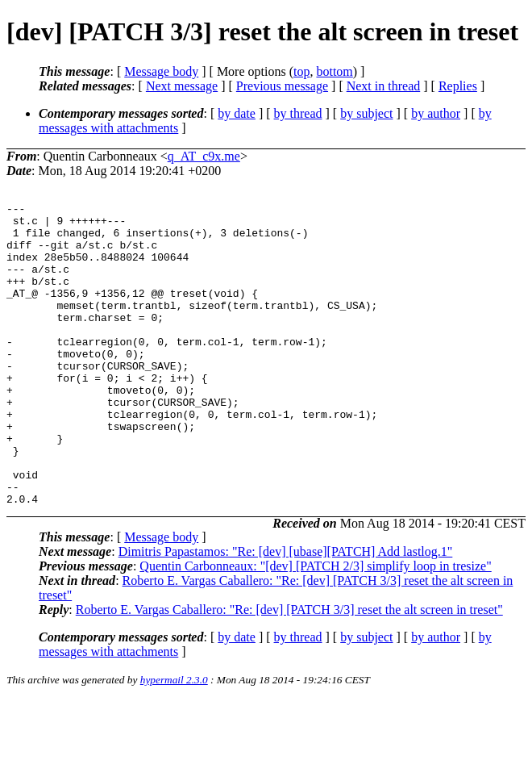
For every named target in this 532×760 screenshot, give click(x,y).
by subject (366, 113)
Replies (458, 86)
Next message (182, 86)
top (301, 71)
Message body (161, 71)
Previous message (282, 86)
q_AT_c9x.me (204, 156)
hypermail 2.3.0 (174, 740)
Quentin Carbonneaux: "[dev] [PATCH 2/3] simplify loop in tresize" (315, 626)
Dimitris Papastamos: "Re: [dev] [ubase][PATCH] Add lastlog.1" (286, 612)
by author (436, 113)
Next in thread (384, 86)
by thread (298, 113)
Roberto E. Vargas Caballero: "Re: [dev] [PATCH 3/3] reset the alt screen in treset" (289, 670)
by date (237, 113)
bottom (334, 71)
